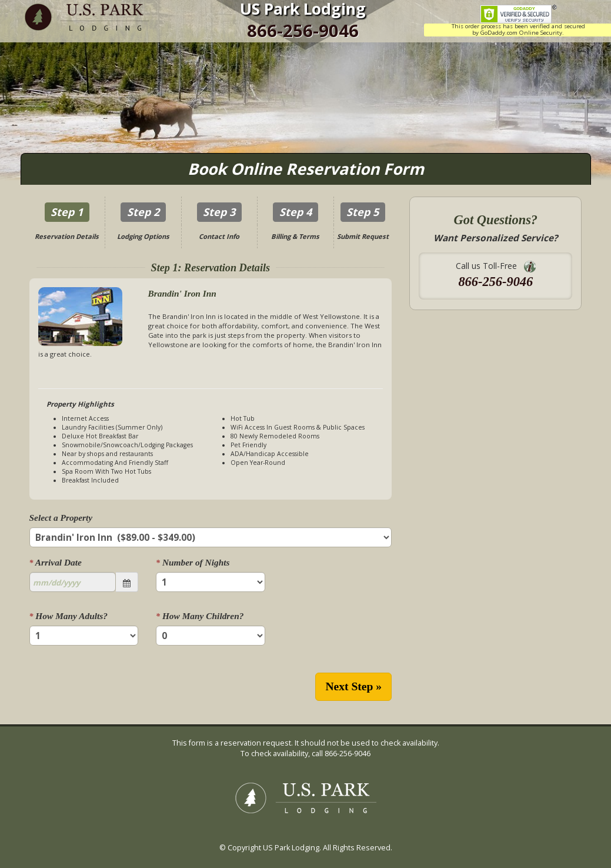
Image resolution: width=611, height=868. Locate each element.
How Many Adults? (69, 616)
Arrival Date (56, 562)
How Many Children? (200, 616)
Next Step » (353, 686)
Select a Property (61, 518)
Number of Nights (193, 562)
